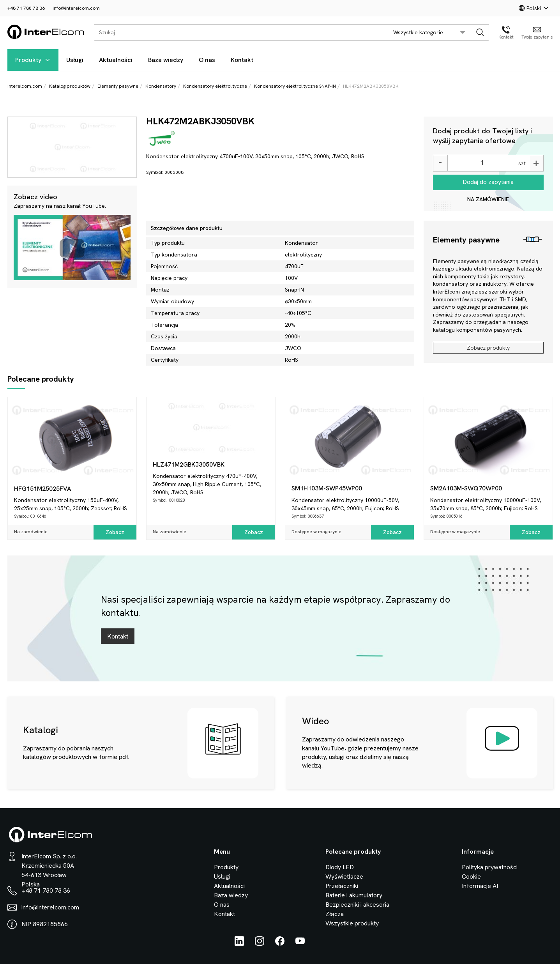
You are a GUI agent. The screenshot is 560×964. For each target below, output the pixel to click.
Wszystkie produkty (352, 923)
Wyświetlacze (344, 876)
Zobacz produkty (488, 348)
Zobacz (115, 532)
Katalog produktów (70, 86)
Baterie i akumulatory (354, 895)
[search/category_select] (429, 32)
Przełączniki (342, 886)
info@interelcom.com (76, 8)
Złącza (335, 914)
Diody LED (340, 867)
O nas (207, 60)
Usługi (75, 60)
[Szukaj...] (239, 32)
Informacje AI (480, 886)
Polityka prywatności (490, 867)
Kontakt (242, 60)
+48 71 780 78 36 (26, 8)
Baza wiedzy (166, 60)
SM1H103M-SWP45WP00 (327, 488)
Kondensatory (161, 86)
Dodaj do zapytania (488, 182)
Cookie (471, 876)
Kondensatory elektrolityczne (215, 86)
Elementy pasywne (118, 86)
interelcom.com (25, 86)
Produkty (33, 60)
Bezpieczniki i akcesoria (357, 905)
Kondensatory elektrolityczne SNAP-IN (295, 86)
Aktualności (116, 60)
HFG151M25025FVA (42, 489)
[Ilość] (482, 163)
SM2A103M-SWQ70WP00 (466, 488)
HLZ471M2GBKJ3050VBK (189, 464)
